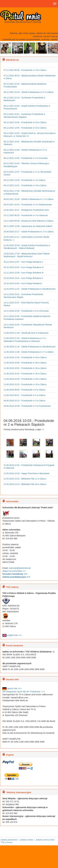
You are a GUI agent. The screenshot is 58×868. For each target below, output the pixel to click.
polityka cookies (27, 840)
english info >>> (12, 635)
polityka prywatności (9, 840)
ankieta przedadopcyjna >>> (16, 577)
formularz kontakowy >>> (15, 574)
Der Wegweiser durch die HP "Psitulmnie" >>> (24, 692)
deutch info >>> (12, 688)
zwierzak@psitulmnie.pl (20, 568)
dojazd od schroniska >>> (14, 571)
